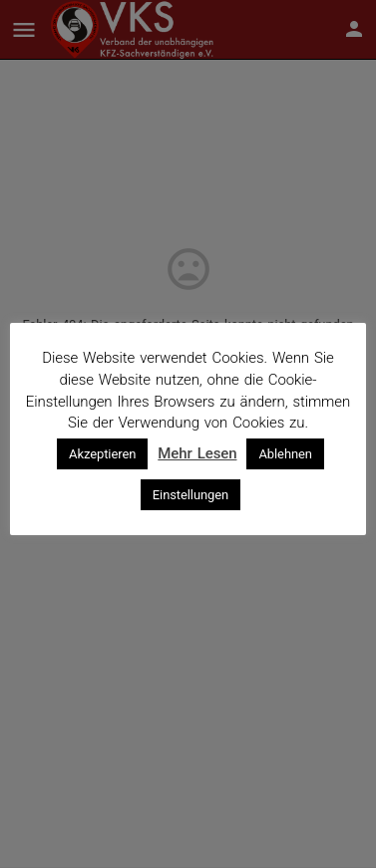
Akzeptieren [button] (102, 454)
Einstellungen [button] (190, 495)
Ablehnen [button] (285, 454)
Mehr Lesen (197, 453)
